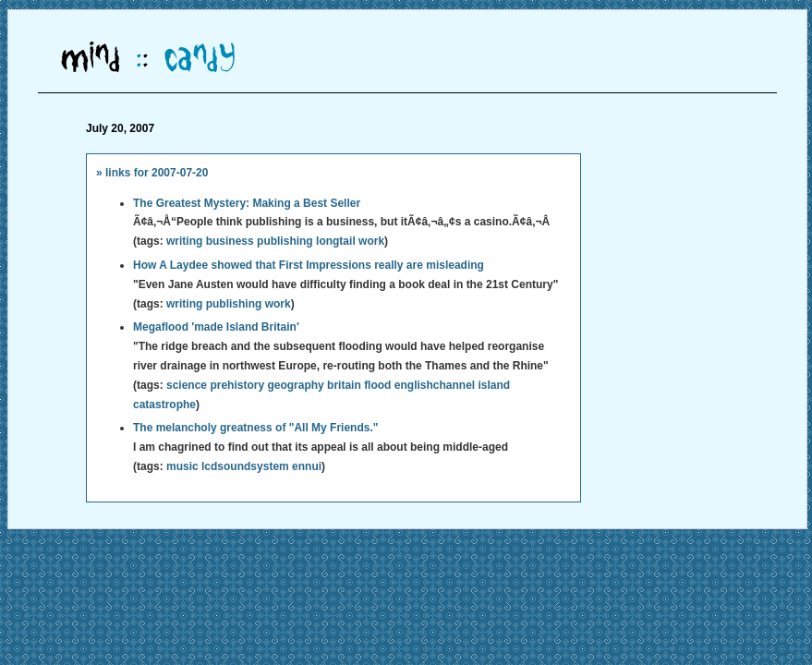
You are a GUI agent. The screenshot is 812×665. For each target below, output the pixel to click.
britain (344, 385)
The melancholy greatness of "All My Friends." (255, 428)
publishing (285, 241)
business (230, 241)
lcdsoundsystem (245, 466)
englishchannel (435, 385)
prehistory (237, 385)
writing (184, 241)
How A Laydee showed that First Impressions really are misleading (309, 265)
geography (295, 385)
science (187, 385)
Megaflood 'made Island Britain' (216, 327)
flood (377, 385)
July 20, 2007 (120, 128)
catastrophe (164, 405)
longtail (336, 241)
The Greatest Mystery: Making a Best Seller (247, 203)
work (371, 241)
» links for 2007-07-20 (152, 173)
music (182, 466)
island (495, 385)
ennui (307, 466)
